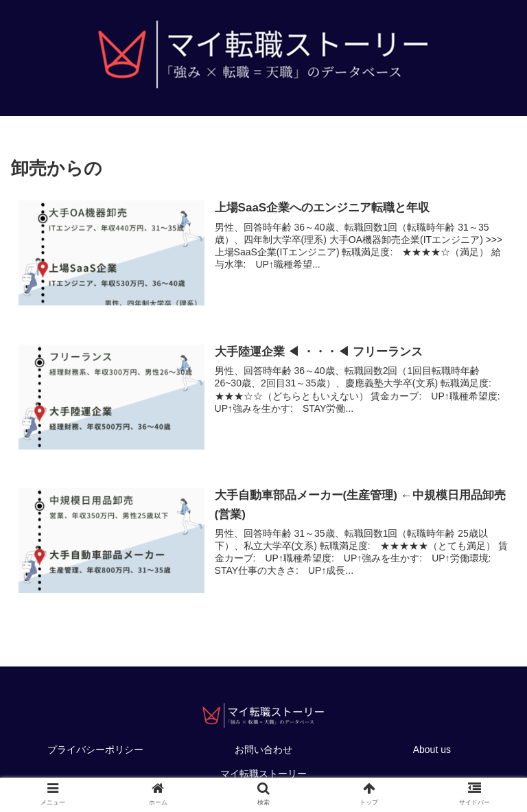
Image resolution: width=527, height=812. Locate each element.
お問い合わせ (263, 750)
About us (432, 750)
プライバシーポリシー (95, 750)
